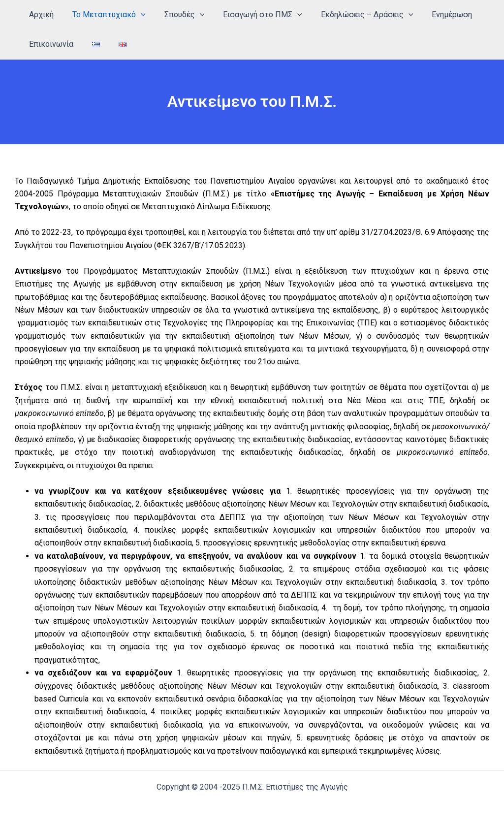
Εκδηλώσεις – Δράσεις (354, 15)
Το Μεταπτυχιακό (105, 15)
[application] (136, 15)
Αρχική (40, 15)
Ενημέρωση (436, 15)
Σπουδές (177, 15)
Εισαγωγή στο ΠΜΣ (252, 15)
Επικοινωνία (50, 44)
